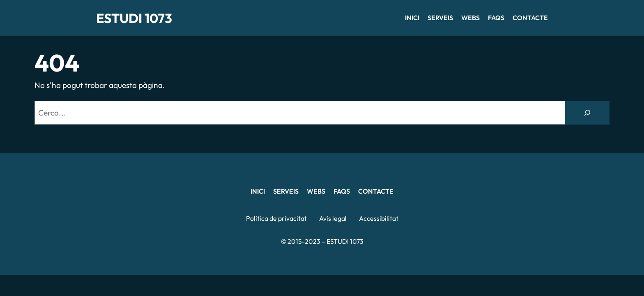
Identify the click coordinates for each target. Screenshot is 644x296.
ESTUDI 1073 (134, 18)
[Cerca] (587, 113)
